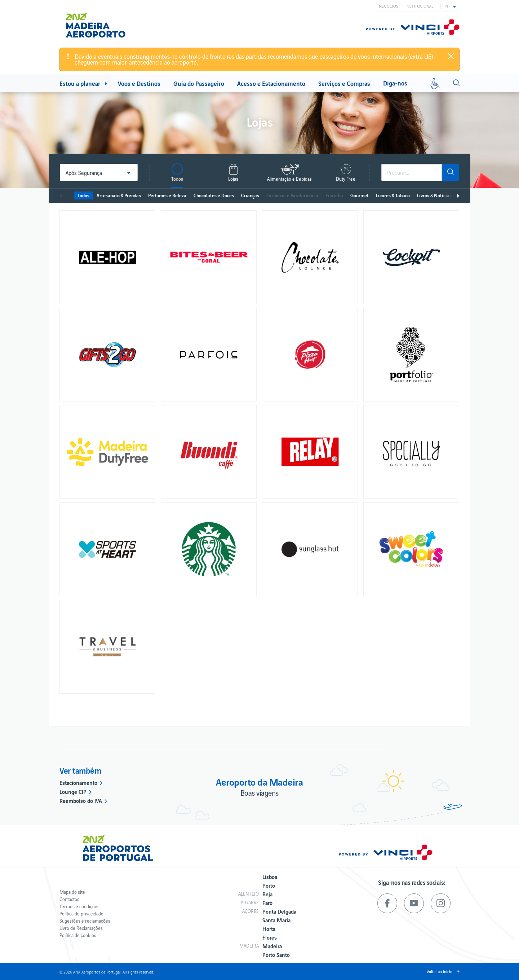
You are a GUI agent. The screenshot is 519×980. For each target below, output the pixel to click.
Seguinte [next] (458, 196)
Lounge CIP (73, 791)
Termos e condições (79, 906)
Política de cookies (78, 935)
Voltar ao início (440, 971)
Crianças (250, 195)
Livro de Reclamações (81, 928)
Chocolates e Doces (214, 195)
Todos (83, 195)
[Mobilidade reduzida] (435, 83)
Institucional (419, 6)
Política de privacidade (81, 913)
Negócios (389, 6)
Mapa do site (72, 892)
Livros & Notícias (434, 195)
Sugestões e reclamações (85, 921)
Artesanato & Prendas (119, 195)
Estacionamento (78, 782)
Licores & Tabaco (393, 195)
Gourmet (360, 195)
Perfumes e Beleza (167, 195)
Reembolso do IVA (81, 800)
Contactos (69, 899)
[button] (450, 6)
